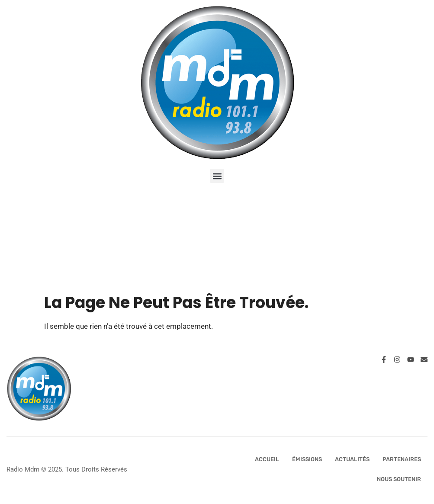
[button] (217, 176)
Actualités (352, 459)
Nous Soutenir (399, 479)
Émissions (307, 459)
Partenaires (402, 459)
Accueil (267, 459)
